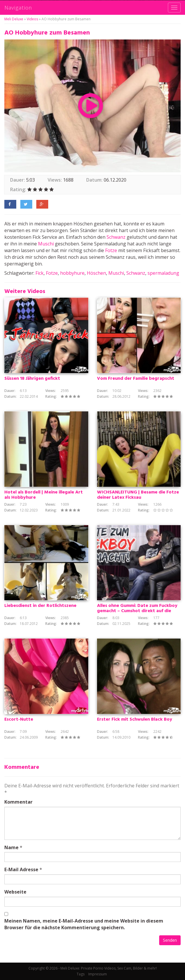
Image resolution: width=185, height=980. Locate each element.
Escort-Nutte (19, 719)
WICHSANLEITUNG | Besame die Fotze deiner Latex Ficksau (138, 495)
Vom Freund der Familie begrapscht (136, 379)
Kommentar (18, 802)
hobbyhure (72, 273)
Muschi (46, 244)
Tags (81, 974)
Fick (39, 273)
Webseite (15, 892)
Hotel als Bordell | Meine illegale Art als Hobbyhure (44, 495)
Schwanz (116, 237)
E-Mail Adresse (21, 869)
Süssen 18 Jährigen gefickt (32, 379)
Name (11, 847)
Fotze (111, 250)
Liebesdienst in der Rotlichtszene (40, 606)
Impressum (98, 974)
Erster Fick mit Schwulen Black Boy (135, 719)
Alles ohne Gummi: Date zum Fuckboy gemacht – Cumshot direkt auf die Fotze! (137, 611)
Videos (32, 19)
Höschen (96, 273)
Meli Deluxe (14, 19)
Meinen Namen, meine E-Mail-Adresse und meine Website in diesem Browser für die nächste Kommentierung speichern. (84, 924)
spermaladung (163, 273)
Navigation (18, 8)
